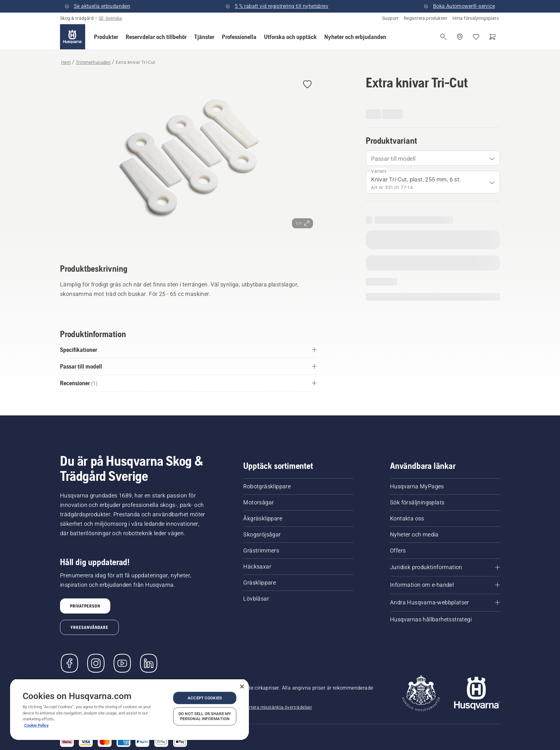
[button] (106, 37)
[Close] (242, 686)
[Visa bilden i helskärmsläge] (188, 160)
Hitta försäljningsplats (476, 18)
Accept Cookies (205, 698)
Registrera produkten (426, 18)
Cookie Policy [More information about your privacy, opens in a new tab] (36, 725)
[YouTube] (122, 663)
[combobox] (433, 158)
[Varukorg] (492, 37)
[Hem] (73, 37)
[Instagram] (96, 663)
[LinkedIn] (149, 663)
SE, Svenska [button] (110, 18)
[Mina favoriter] (476, 37)
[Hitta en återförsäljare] (460, 37)
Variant (379, 171)
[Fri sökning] (443, 37)
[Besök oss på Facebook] (69, 663)
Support (390, 18)
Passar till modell (393, 159)
